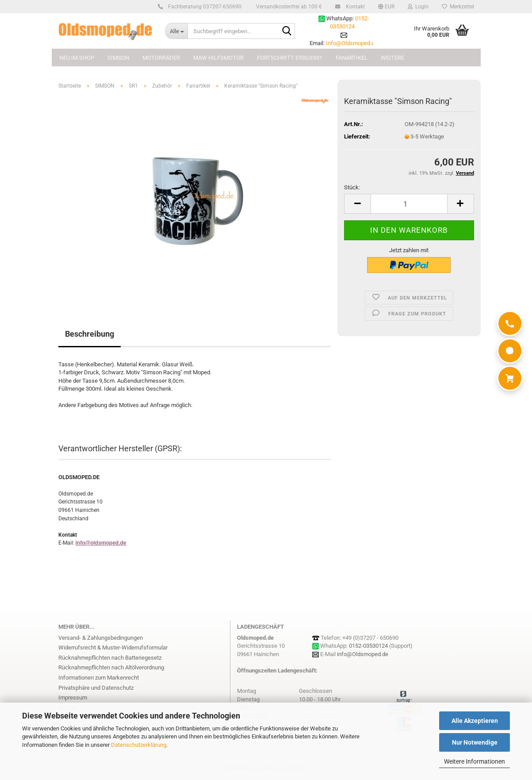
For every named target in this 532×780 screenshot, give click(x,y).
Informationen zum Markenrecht (99, 678)
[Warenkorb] (510, 378)
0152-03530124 (368, 646)
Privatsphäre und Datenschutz (96, 688)
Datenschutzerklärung (139, 745)
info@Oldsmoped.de (363, 654)
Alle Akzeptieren (475, 721)
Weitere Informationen (475, 761)
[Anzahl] (409, 204)
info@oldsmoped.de (101, 543)
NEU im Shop (77, 58)
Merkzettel (458, 7)
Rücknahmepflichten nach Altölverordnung (111, 667)
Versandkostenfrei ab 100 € (288, 7)
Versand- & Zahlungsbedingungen (101, 638)
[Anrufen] (510, 323)
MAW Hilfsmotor (218, 58)
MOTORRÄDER (161, 58)
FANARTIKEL (352, 58)
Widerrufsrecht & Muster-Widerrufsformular (113, 647)
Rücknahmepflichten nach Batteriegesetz (110, 658)
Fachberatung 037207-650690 (203, 7)
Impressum (73, 697)
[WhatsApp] (510, 351)
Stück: (352, 187)
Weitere (392, 58)
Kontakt (354, 7)
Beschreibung (90, 334)
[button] (386, 7)
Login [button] (418, 7)
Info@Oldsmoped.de (352, 43)
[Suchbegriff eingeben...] (176, 31)
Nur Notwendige (475, 742)
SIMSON (118, 58)
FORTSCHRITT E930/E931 (290, 58)
